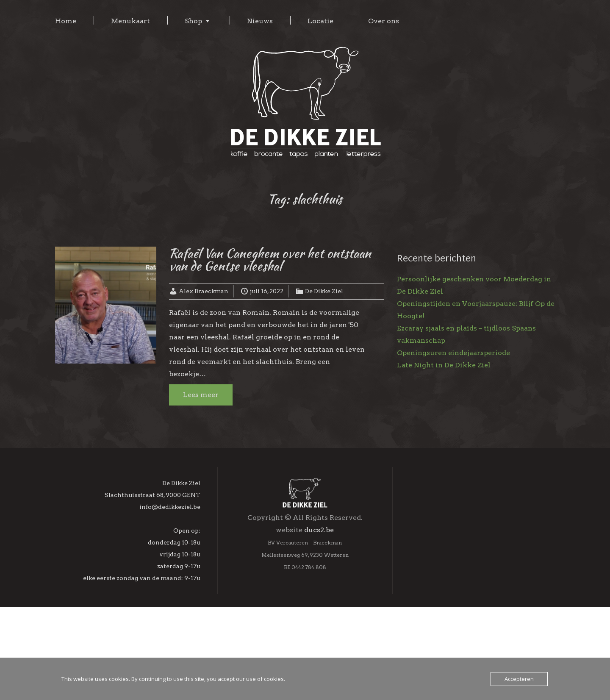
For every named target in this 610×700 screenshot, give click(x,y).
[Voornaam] (474, 592)
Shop (193, 21)
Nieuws (260, 21)
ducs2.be (319, 576)
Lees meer (201, 395)
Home (66, 21)
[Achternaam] (474, 611)
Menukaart (130, 21)
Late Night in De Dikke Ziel (444, 365)
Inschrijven (474, 651)
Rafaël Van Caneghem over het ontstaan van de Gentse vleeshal (270, 259)
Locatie (320, 21)
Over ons (384, 21)
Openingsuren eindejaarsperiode (453, 353)
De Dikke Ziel (324, 291)
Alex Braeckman (204, 291)
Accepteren (519, 679)
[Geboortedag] (474, 629)
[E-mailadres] (474, 574)
